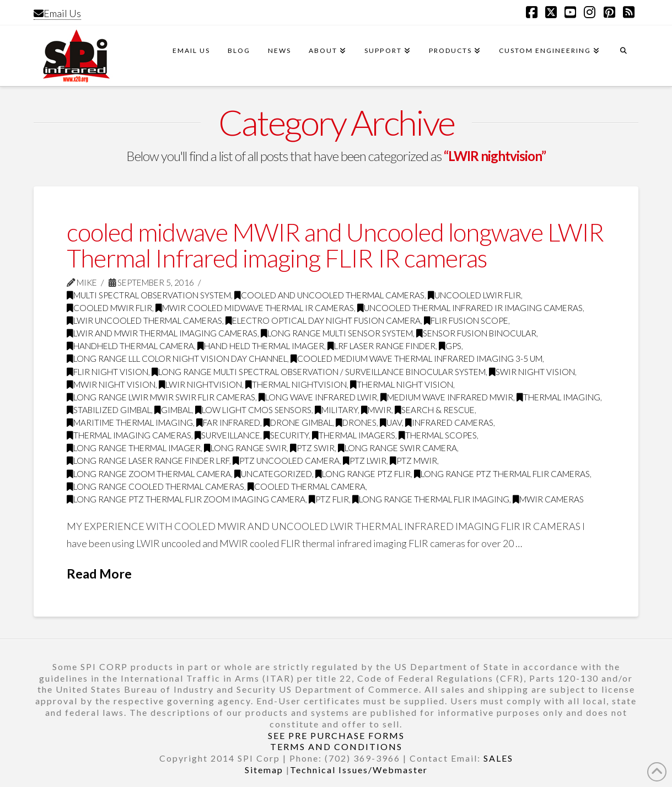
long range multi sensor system (337, 333)
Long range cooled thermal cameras (155, 486)
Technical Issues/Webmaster (359, 770)
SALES (498, 758)
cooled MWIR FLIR (109, 308)
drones (356, 422)
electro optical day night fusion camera (323, 320)
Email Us (57, 13)
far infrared (228, 422)
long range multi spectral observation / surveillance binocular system (319, 372)
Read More (99, 574)
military (336, 410)
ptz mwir (413, 461)
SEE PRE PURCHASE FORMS (336, 735)
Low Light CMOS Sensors (253, 410)
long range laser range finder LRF (148, 461)
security (286, 435)
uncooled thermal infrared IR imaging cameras (470, 308)
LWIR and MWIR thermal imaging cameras (162, 333)
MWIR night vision (111, 384)
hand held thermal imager (261, 346)
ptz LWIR (365, 461)
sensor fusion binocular (476, 333)
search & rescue (435, 410)
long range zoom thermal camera (149, 474)
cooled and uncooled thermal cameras (329, 295)
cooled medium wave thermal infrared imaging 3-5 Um (416, 358)
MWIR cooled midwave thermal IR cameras (255, 308)
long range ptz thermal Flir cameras (502, 474)
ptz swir (312, 448)
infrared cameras (449, 422)
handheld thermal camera (130, 346)
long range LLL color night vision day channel (177, 358)
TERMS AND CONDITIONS (336, 746)
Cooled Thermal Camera (307, 486)
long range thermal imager (134, 448)
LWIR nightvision (200, 384)
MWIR (376, 410)
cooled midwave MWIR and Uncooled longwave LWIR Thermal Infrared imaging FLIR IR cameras (335, 245)
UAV (391, 422)
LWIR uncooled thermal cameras (144, 320)
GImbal (173, 410)
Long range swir (245, 448)
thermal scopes (438, 435)
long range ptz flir (363, 474)
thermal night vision (402, 384)
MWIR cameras (548, 499)
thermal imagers (354, 435)
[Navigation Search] (623, 56)
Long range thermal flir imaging (431, 499)
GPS (450, 346)
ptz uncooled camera (286, 461)
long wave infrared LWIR (318, 397)
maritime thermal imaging (130, 422)
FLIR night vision (107, 372)
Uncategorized (273, 474)
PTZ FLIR (329, 499)
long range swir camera (397, 448)
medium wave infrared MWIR (447, 397)
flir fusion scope (466, 320)
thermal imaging (558, 397)
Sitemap (264, 770)
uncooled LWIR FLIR (474, 295)
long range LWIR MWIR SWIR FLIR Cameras (161, 397)
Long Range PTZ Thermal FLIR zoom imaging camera (186, 499)
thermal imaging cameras (129, 435)
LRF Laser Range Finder (381, 346)
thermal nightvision (296, 384)
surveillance (227, 435)
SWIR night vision (532, 372)
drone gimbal (298, 422)
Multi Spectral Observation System (149, 295)
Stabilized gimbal (109, 410)
